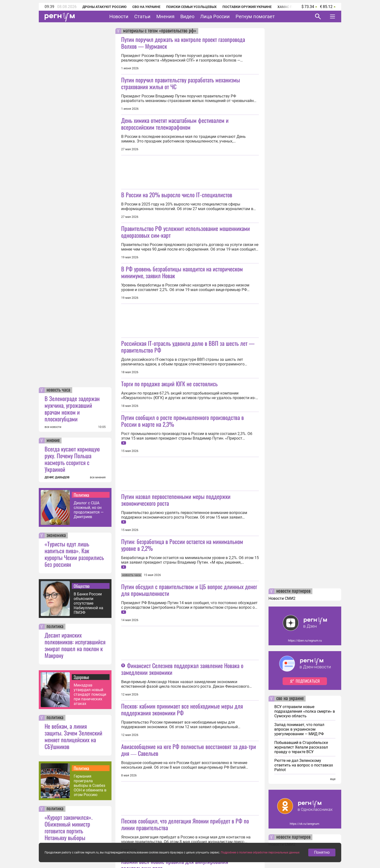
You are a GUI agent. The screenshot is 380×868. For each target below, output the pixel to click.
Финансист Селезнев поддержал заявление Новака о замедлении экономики (182, 669)
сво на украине (290, 699)
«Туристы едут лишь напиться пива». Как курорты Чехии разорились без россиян (74, 554)
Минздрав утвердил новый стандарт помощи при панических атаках (90, 694)
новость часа (58, 390)
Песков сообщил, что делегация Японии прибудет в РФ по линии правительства (185, 824)
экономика (56, 536)
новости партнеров (293, 591)
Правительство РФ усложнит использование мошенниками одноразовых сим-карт (186, 232)
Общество (82, 586)
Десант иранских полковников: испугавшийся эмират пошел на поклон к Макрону (75, 645)
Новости (119, 16)
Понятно (322, 854)
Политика (81, 495)
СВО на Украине (146, 7)
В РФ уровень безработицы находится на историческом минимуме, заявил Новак (182, 272)
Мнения (165, 16)
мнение (53, 441)
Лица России (215, 16)
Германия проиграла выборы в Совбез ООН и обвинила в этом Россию (90, 785)
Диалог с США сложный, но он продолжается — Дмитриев (89, 510)
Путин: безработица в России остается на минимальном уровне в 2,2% (182, 545)
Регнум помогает (255, 16)
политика (55, 627)
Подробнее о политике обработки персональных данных (260, 854)
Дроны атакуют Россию (104, 7)
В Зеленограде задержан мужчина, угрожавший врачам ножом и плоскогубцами (72, 409)
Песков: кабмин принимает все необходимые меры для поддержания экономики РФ (182, 709)
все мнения (98, 477)
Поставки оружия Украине (247, 7)
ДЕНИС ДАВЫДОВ (57, 477)
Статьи (142, 16)
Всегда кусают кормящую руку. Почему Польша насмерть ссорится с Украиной (72, 459)
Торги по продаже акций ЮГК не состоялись (169, 384)
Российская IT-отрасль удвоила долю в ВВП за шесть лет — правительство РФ (188, 347)
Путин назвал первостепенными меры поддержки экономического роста (176, 500)
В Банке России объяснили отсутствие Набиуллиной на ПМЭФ (88, 603)
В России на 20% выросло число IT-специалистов (177, 195)
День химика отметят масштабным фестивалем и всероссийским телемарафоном (175, 124)
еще (333, 779)
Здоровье (81, 677)
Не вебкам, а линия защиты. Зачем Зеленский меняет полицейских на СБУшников (73, 736)
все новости (53, 427)
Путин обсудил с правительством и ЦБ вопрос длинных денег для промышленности (189, 590)
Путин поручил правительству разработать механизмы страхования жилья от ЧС (181, 83)
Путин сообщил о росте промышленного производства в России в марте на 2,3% (182, 421)
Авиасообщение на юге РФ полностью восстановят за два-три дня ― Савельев (189, 750)
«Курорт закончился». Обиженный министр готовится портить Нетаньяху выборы (69, 827)
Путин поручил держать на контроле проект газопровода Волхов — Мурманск (183, 43)
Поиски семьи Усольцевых (191, 7)
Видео (187, 16)
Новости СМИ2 (282, 598)
